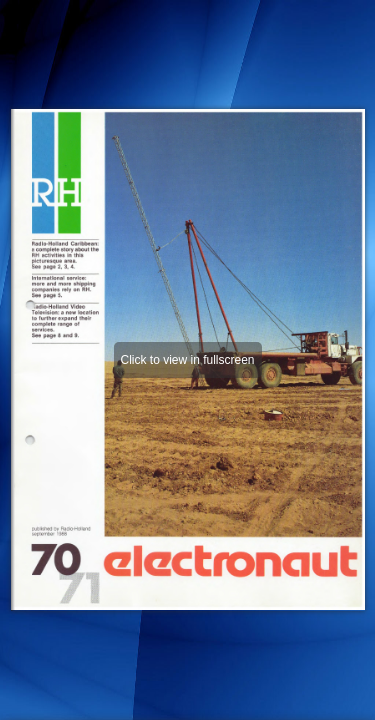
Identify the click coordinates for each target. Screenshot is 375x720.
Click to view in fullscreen (187, 360)
